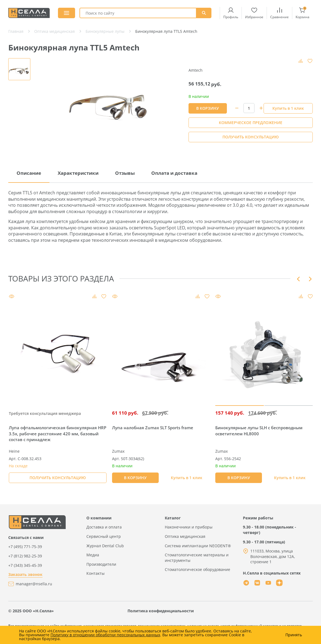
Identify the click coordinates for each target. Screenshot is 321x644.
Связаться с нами (26, 537)
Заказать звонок (25, 574)
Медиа (93, 555)
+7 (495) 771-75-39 (25, 547)
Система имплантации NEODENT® (198, 546)
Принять (294, 635)
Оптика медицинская (185, 536)
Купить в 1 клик (288, 108)
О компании (99, 518)
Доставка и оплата (104, 527)
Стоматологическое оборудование (197, 569)
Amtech (196, 70)
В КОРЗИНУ (208, 108)
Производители (101, 564)
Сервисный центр (104, 536)
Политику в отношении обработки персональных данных (105, 635)
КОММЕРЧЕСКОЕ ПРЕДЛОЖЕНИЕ (251, 123)
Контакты (95, 573)
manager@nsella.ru (34, 584)
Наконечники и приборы (189, 527)
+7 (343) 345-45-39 (25, 565)
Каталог (173, 518)
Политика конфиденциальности (161, 611)
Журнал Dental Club (105, 546)
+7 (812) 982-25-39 (25, 556)
